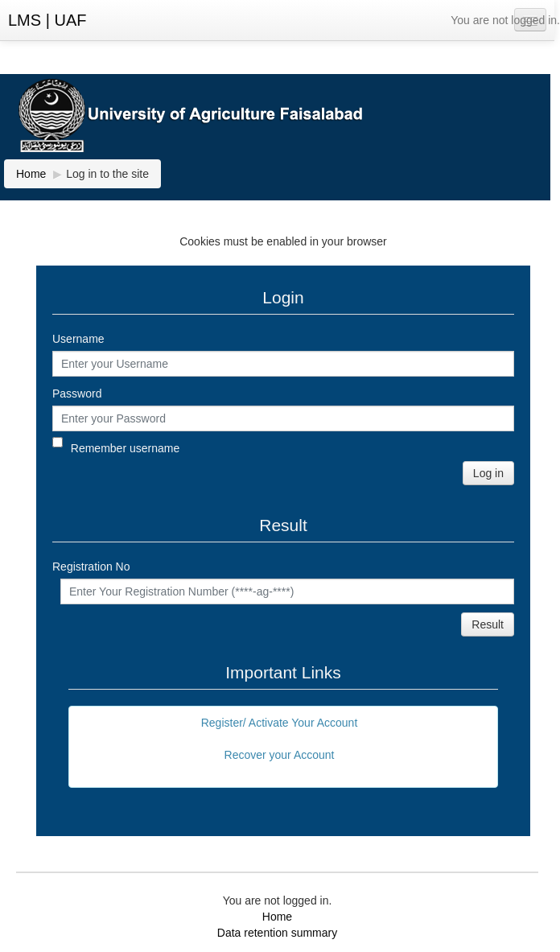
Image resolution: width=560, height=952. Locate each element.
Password (77, 394)
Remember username (125, 448)
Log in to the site (107, 174)
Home (277, 917)
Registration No (91, 567)
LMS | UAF (47, 20)
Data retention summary (277, 933)
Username (78, 339)
